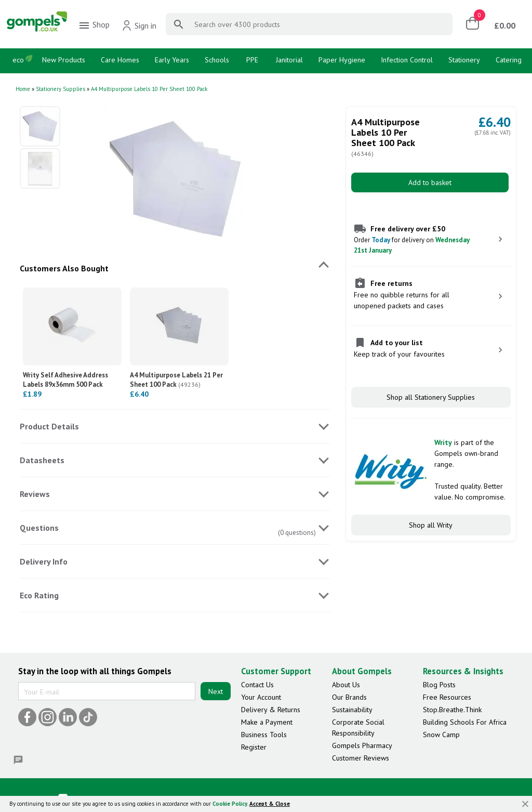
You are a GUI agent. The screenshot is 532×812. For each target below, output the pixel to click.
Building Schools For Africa (465, 722)
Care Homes (120, 60)
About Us (346, 685)
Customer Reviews (361, 758)
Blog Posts (439, 685)
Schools (217, 60)
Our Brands (349, 697)
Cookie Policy (230, 804)
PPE (252, 60)
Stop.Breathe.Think (452, 710)
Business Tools (264, 735)
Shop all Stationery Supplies (431, 397)
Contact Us (257, 685)
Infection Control (407, 60)
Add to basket (430, 182)
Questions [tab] (39, 528)
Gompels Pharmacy (362, 745)
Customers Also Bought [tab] (64, 268)
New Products (64, 60)
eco (18, 60)
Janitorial (289, 60)
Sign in (139, 25)
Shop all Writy (431, 525)
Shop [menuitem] (94, 25)
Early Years (172, 60)
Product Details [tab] (49, 426)
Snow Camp (441, 735)
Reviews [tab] (35, 494)
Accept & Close (270, 804)
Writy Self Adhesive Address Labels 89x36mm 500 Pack (65, 384)
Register (254, 747)
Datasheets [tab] (42, 460)
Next (216, 691)
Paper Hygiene (342, 60)
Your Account (261, 697)
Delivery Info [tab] (44, 561)
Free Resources (447, 697)
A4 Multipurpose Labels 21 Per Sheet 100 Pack (176, 380)
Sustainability (352, 710)
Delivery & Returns (271, 710)
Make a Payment (267, 722)
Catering (509, 60)
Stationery (464, 60)
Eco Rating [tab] (39, 595)
